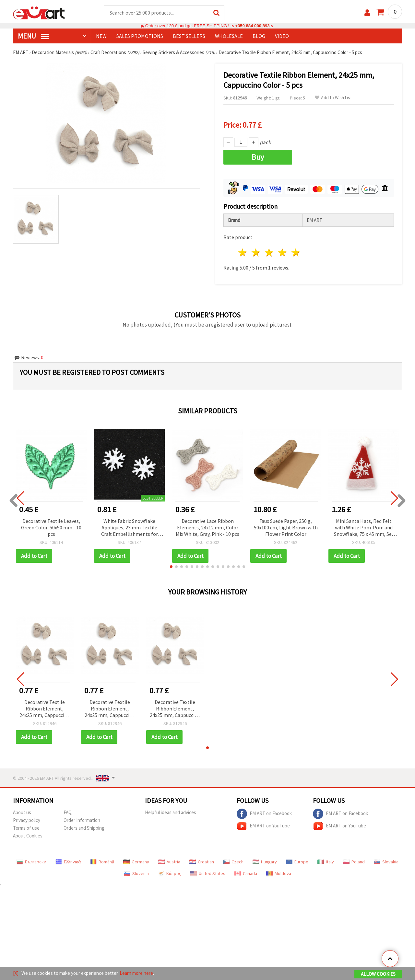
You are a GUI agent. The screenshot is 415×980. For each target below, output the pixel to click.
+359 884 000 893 (252, 26)
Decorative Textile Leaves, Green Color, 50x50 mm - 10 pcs (51, 527)
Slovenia (136, 873)
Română (102, 862)
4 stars (283, 253)
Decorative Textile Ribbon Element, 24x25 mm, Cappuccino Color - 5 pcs (45, 709)
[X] (16, 973)
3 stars (270, 253)
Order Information (82, 820)
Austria (169, 862)
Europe (297, 862)
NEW (101, 36)
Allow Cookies (378, 974)
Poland (354, 862)
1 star (243, 253)
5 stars (296, 253)
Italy (326, 862)
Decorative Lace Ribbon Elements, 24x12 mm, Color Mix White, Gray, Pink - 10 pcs (207, 527)
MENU (33, 36)
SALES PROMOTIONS (140, 36)
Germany (136, 862)
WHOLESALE (229, 36)
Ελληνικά (68, 862)
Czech (233, 862)
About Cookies (28, 836)
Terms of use (26, 828)
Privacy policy (27, 820)
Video (282, 36)
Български (31, 862)
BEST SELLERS (189, 36)
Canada (246, 873)
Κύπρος (170, 873)
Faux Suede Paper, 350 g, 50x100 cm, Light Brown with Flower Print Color (286, 527)
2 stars (256, 253)
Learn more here (136, 973)
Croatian (202, 862)
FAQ (68, 812)
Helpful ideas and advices (171, 812)
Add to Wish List (333, 98)
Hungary (265, 862)
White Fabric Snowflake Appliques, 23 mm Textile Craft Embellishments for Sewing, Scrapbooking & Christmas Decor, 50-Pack (130, 528)
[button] (171, 567)
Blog (259, 36)
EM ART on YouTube (263, 826)
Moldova (279, 873)
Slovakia (386, 862)
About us (22, 812)
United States (208, 873)
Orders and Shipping (84, 828)
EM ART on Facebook (264, 814)
